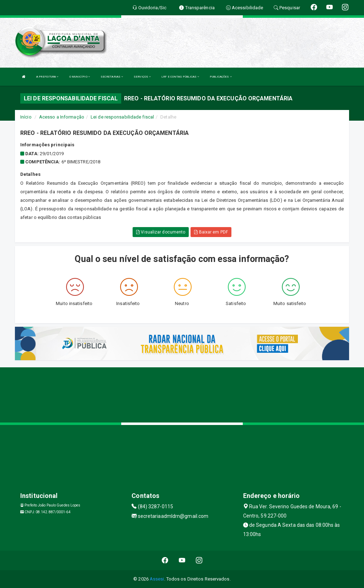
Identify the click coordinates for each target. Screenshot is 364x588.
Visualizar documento (161, 232)
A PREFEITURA (47, 77)
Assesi (157, 579)
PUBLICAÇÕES (221, 77)
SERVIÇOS (142, 77)
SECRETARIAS (112, 77)
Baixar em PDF (211, 232)
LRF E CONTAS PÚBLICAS (180, 77)
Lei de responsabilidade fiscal (122, 117)
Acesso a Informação (62, 117)
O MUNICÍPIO (80, 77)
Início (26, 117)
